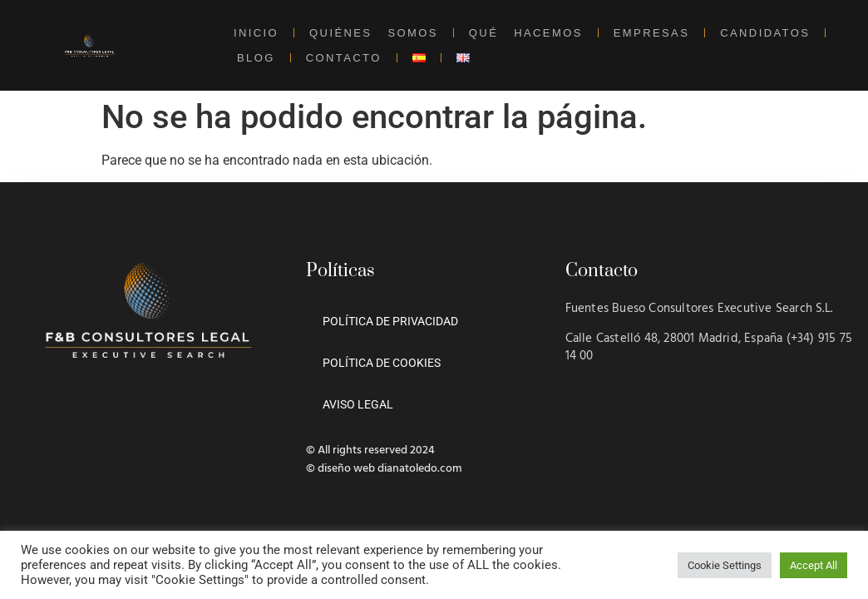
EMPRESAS (651, 33)
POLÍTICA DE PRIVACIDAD (390, 321)
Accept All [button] (814, 565)
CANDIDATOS (765, 33)
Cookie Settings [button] (725, 565)
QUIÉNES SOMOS (374, 33)
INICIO (256, 33)
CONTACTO (344, 58)
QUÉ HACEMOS (526, 33)
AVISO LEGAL (358, 404)
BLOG (256, 58)
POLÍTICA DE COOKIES (382, 363)
